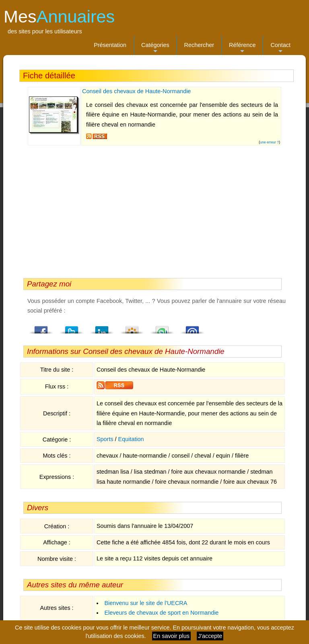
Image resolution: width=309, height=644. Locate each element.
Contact (280, 48)
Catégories (155, 48)
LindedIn (102, 327)
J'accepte (210, 636)
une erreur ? (269, 142)
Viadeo (132, 327)
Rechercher (199, 45)
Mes (59, 16)
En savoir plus (171, 636)
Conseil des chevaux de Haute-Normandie (136, 91)
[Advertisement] (152, 210)
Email (192, 327)
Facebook (41, 327)
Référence (242, 48)
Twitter (72, 327)
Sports (105, 439)
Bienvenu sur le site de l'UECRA (146, 603)
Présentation (110, 45)
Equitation (131, 439)
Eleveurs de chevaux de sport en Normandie (161, 613)
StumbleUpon (162, 327)
